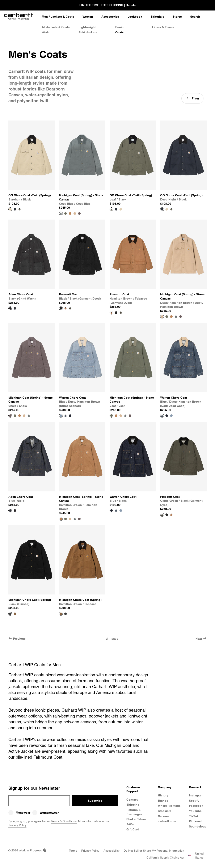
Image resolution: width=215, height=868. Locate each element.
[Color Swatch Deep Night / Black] (15, 209)
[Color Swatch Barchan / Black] (121, 209)
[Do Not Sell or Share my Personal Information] (154, 851)
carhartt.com (167, 821)
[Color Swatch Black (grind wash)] (15, 511)
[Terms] (73, 851)
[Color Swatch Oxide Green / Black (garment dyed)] (70, 308)
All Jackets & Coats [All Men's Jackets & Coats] (56, 27)
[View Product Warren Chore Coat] (82, 367)
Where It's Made (169, 806)
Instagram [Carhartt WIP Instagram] (196, 795)
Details (131, 5)
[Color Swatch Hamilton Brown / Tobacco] (15, 614)
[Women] (88, 17)
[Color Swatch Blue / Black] (70, 416)
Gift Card (133, 829)
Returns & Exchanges (134, 812)
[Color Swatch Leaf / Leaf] (66, 213)
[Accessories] (110, 17)
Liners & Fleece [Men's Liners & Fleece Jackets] (163, 27)
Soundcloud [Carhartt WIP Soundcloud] (198, 826)
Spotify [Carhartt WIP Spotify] (194, 801)
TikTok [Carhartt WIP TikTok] (194, 816)
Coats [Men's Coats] (119, 32)
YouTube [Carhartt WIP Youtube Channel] (195, 811)
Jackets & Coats (62, 17)
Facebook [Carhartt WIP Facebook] (196, 806)
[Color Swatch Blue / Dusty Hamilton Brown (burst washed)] (171, 416)
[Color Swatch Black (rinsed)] (66, 614)
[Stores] (177, 17)
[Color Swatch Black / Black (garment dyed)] (116, 313)
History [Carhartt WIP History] (163, 795)
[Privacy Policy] (90, 851)
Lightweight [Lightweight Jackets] (87, 27)
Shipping (133, 805)
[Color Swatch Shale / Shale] (79, 213)
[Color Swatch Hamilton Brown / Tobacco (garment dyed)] (66, 308)
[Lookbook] (135, 17)
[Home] (19, 17)
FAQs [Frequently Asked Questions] (130, 824)
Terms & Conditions (64, 821)
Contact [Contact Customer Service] (132, 800)
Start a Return (136, 819)
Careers (163, 816)
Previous (17, 638)
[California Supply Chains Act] (165, 858)
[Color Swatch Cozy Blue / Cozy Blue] (176, 317)
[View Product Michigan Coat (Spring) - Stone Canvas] (82, 165)
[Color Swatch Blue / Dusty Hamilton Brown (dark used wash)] (66, 416)
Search (195, 17)
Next (201, 638)
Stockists (165, 811)
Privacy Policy (17, 825)
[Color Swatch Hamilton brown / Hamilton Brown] (70, 213)
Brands (163, 801)
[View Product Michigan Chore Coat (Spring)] (32, 568)
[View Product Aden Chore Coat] (32, 262)
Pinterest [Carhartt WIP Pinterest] (195, 821)
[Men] (45, 17)
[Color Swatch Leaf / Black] (20, 209)
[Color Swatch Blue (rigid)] (15, 308)
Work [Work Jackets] (45, 32)
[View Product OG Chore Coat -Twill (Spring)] (32, 163)
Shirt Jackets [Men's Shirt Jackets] (88, 32)
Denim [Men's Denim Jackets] (120, 27)
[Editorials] (157, 17)
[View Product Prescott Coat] (82, 262)
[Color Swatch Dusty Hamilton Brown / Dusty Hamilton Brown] (75, 213)
